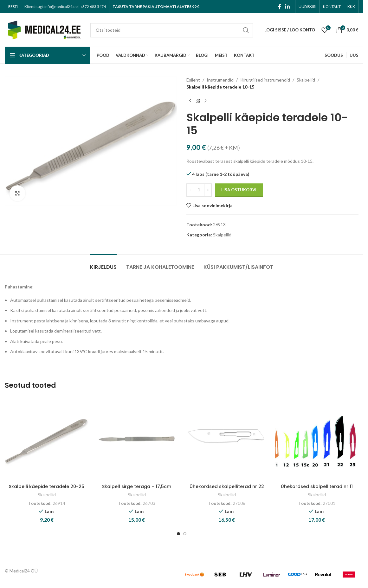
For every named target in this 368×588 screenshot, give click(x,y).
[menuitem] (13, 7)
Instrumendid (220, 80)
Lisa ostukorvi (239, 190)
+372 (93, 7)
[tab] (103, 264)
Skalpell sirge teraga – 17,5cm (137, 486)
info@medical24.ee (61, 7)
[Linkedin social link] (288, 7)
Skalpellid (306, 80)
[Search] (172, 30)
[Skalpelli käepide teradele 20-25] (47, 439)
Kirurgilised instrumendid (265, 80)
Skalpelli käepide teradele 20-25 (47, 486)
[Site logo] (44, 29)
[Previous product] (190, 101)
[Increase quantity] (208, 190)
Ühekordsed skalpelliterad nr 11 (317, 486)
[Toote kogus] (199, 190)
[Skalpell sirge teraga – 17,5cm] (137, 439)
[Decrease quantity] (190, 190)
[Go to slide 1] (178, 534)
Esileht (193, 80)
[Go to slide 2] (185, 534)
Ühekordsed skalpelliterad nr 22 (227, 486)
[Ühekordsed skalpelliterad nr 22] (227, 439)
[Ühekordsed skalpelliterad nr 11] (317, 439)
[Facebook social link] (280, 7)
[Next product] (205, 101)
